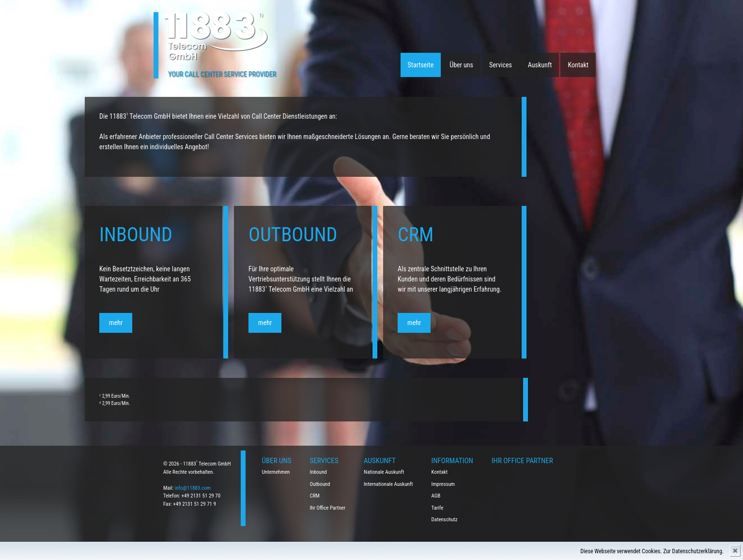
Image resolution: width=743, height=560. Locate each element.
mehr (86, 323)
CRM (315, 496)
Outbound (320, 484)
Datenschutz (445, 520)
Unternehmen (276, 472)
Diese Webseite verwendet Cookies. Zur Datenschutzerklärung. (652, 551)
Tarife (438, 508)
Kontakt (578, 65)
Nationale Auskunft (384, 472)
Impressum (443, 484)
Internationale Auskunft (388, 484)
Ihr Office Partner (328, 508)
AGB (436, 496)
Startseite (421, 65)
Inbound (318, 472)
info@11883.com (193, 488)
